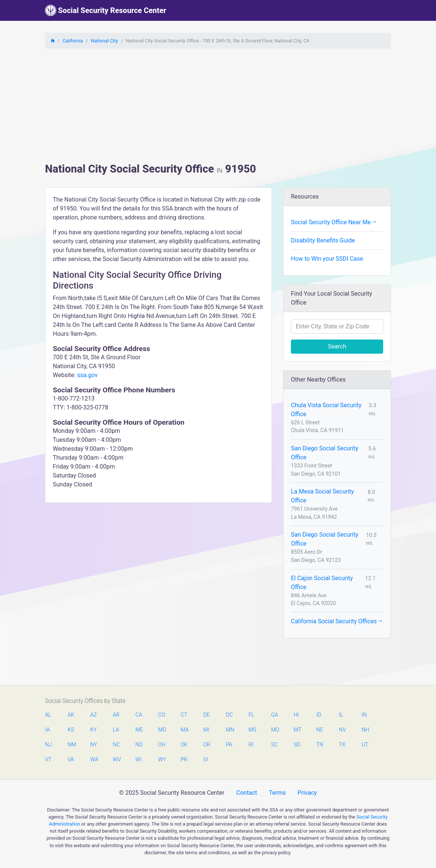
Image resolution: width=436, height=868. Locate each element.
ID (319, 715)
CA (139, 715)
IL (341, 715)
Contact (247, 793)
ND (139, 745)
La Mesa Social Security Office (322, 496)
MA (185, 730)
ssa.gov (87, 375)
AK (71, 715)
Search (337, 346)
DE (206, 715)
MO (275, 730)
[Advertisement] (218, 107)
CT (184, 715)
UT (365, 745)
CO (162, 715)
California (73, 41)
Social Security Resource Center (106, 10)
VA (71, 760)
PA (229, 745)
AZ (94, 715)
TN (320, 745)
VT (48, 760)
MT (297, 730)
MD (162, 730)
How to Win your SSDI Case (327, 259)
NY (94, 745)
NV (342, 730)
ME (139, 730)
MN (230, 730)
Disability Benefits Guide (323, 240)
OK (184, 745)
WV (116, 760)
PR (184, 760)
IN (364, 715)
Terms (277, 793)
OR (207, 745)
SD (297, 745)
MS (252, 730)
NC (116, 745)
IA (47, 730)
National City (104, 41)
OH (162, 745)
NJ (48, 745)
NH (365, 730)
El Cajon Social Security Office (322, 583)
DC (229, 715)
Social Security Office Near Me (334, 222)
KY (94, 730)
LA (116, 730)
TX (342, 745)
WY (162, 760)
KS (71, 730)
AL (48, 715)
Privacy (307, 793)
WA (94, 760)
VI (206, 760)
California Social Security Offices (336, 621)
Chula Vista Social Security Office (326, 410)
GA (275, 715)
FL (251, 715)
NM (71, 745)
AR (116, 715)
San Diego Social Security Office (325, 453)
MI (206, 730)
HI (296, 715)
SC (275, 745)
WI (139, 760)
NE (320, 730)
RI (251, 745)
